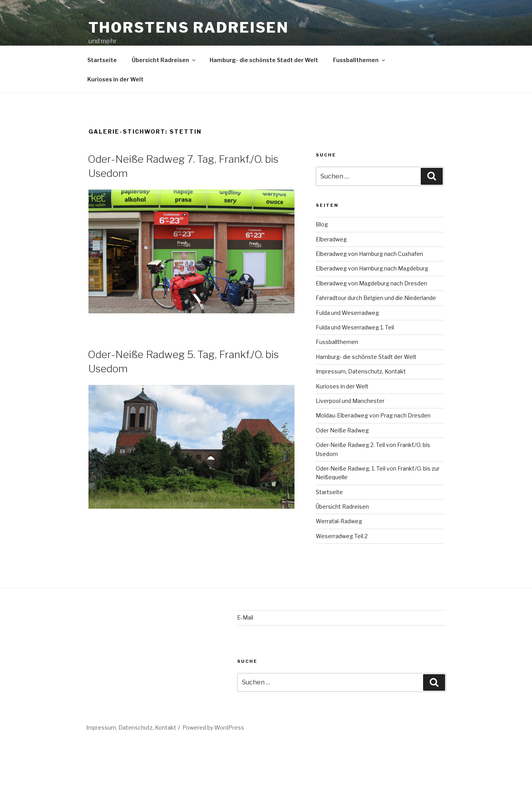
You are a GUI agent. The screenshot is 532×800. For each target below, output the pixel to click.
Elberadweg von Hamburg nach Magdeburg (372, 268)
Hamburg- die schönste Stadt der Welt (264, 60)
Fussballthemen (360, 60)
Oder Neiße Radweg (342, 430)
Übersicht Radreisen (164, 60)
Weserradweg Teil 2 (342, 536)
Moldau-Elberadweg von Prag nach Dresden (373, 415)
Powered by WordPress (213, 727)
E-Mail (245, 617)
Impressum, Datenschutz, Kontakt (361, 371)
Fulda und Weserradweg (347, 313)
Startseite (102, 60)
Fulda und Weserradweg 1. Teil (355, 327)
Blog (322, 224)
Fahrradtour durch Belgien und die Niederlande (376, 298)
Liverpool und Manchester (350, 401)
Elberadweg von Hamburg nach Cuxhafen (369, 254)
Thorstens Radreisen (189, 28)
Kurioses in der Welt (115, 79)
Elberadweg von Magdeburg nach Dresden (371, 283)
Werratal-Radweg (339, 521)
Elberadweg (331, 239)
